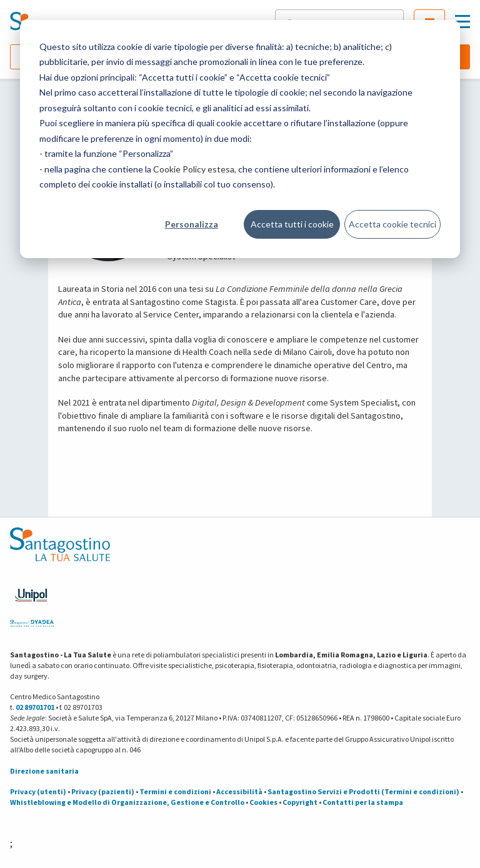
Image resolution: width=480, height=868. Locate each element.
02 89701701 (35, 707)
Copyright (300, 802)
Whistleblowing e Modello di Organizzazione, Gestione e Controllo (127, 802)
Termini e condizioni (175, 791)
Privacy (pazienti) (103, 791)
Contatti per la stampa (363, 802)
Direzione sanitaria (44, 771)
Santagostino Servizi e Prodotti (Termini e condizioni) (363, 791)
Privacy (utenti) (38, 791)
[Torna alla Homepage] (51, 22)
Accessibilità (239, 791)
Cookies (263, 802)
